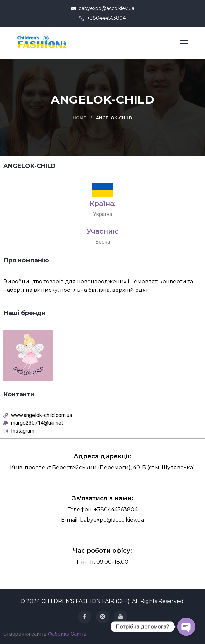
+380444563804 (102, 18)
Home (79, 118)
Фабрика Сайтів (67, 634)
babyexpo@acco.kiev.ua (103, 8)
